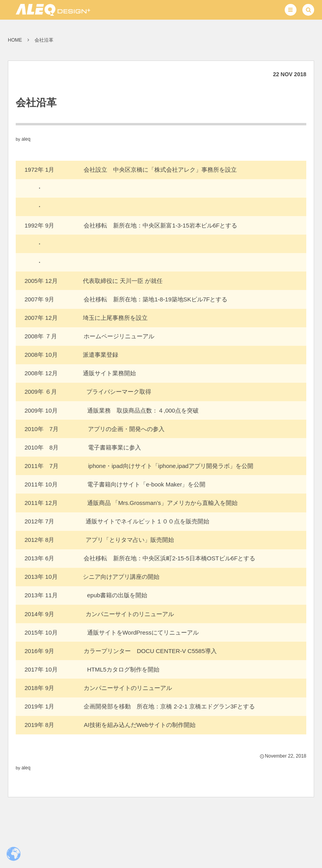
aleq (26, 139)
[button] (291, 10)
